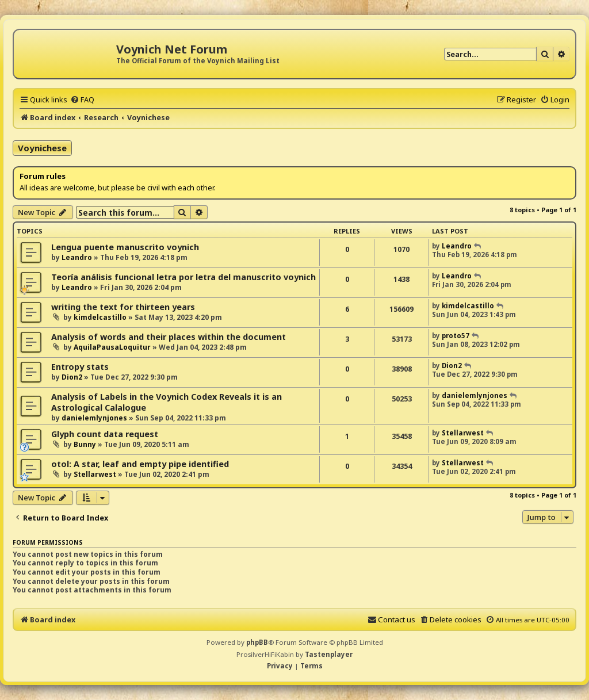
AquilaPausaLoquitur (112, 347)
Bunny (85, 444)
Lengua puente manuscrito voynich (125, 247)
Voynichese (42, 148)
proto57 (456, 336)
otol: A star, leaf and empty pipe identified (140, 464)
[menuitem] (82, 100)
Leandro (77, 257)
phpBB (257, 642)
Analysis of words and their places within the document (169, 337)
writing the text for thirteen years (123, 307)
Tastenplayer (329, 654)
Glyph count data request (105, 434)
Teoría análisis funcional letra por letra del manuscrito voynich (183, 277)
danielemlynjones (94, 418)
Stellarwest (463, 433)
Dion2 (72, 377)
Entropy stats (80, 367)
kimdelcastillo (100, 317)
